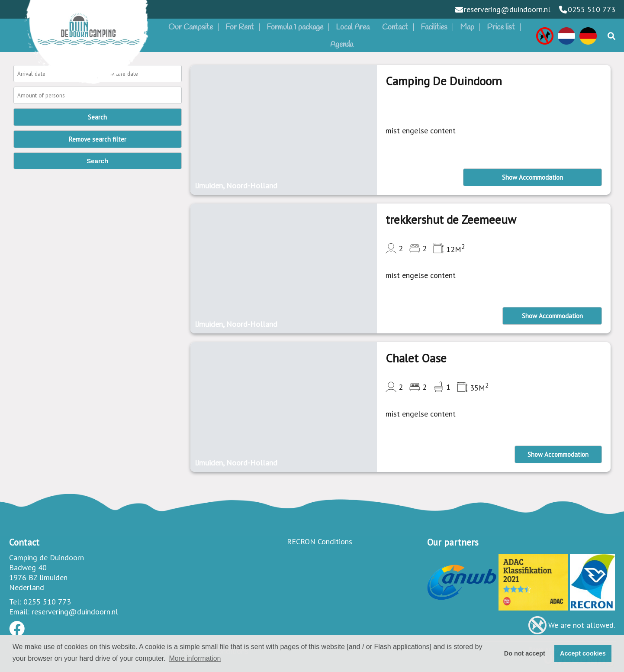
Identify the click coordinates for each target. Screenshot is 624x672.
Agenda (342, 45)
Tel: (15, 602)
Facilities (434, 27)
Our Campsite (191, 27)
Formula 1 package (295, 27)
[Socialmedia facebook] (17, 632)
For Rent (240, 27)
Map (467, 27)
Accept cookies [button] (583, 653)
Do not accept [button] (525, 653)
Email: (19, 612)
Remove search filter (98, 139)
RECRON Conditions (320, 541)
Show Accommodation (532, 177)
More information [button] (195, 658)
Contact (395, 27)
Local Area (353, 27)
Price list (501, 27)
